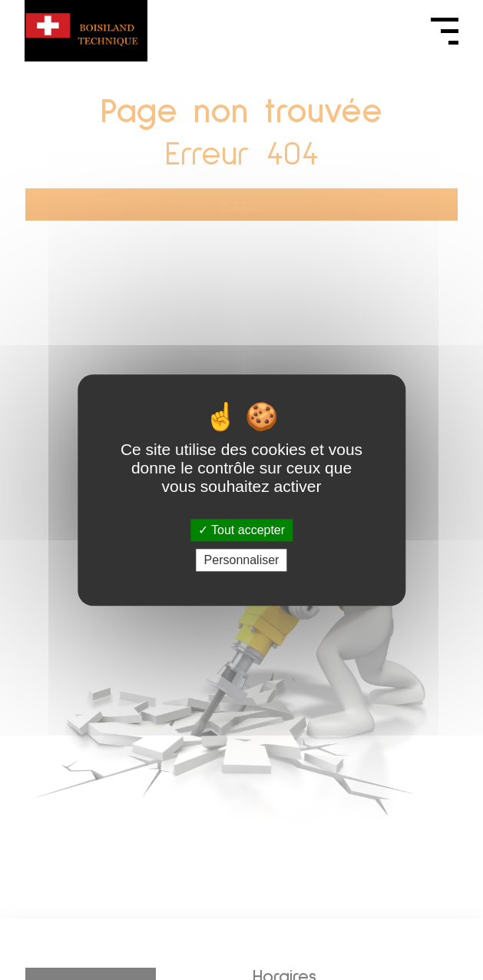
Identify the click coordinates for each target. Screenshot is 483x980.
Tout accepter (241, 530)
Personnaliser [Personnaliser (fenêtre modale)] (242, 560)
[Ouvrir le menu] (445, 31)
